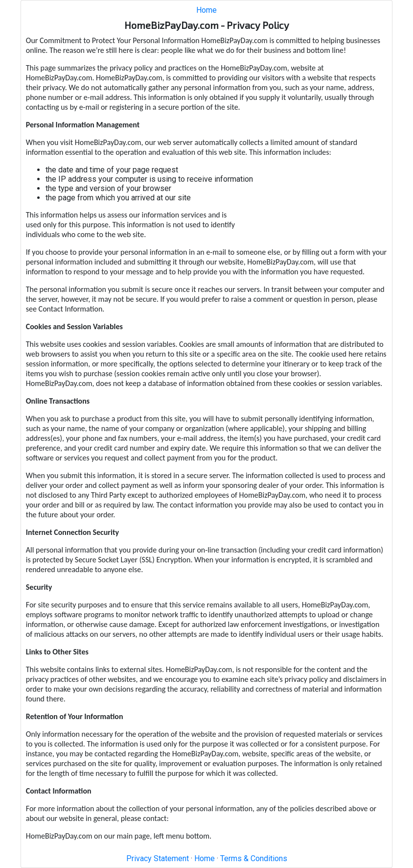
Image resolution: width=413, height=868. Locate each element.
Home (206, 10)
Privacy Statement (158, 858)
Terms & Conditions (254, 858)
